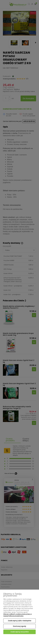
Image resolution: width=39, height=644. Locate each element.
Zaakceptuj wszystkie (20, 632)
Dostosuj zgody (20, 626)
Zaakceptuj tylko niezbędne (20, 621)
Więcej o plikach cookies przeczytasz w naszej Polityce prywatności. (17, 615)
